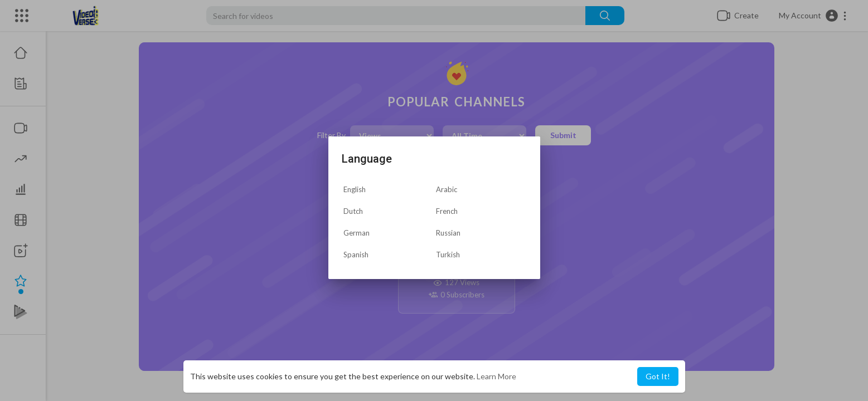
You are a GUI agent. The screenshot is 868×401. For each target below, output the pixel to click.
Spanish (356, 255)
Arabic (447, 189)
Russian (448, 233)
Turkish (448, 255)
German (357, 233)
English (355, 189)
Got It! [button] (658, 376)
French (447, 211)
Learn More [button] (496, 376)
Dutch (353, 211)
